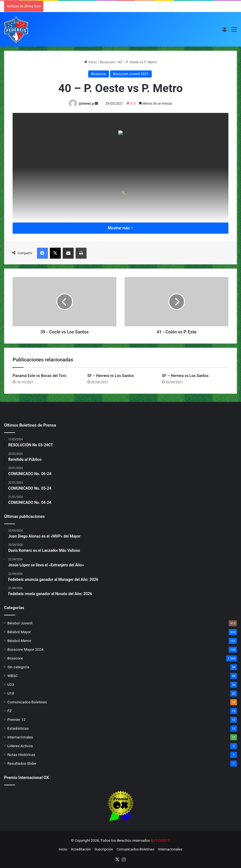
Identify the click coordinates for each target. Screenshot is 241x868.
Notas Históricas (21, 755)
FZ (10, 711)
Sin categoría (18, 667)
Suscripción (104, 849)
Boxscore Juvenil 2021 (131, 74)
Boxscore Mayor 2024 (25, 649)
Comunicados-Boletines (27, 702)
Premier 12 (16, 719)
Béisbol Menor (19, 641)
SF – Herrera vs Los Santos (111, 376)
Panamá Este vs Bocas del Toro (39, 376)
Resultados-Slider (22, 763)
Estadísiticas (18, 728)
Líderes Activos (20, 746)
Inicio (90, 62)
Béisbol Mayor (19, 632)
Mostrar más (120, 228)
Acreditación (81, 849)
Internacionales (20, 737)
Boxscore (107, 62)
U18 (11, 693)
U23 (11, 684)
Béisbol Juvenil (20, 623)
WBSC (13, 676)
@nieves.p (86, 104)
